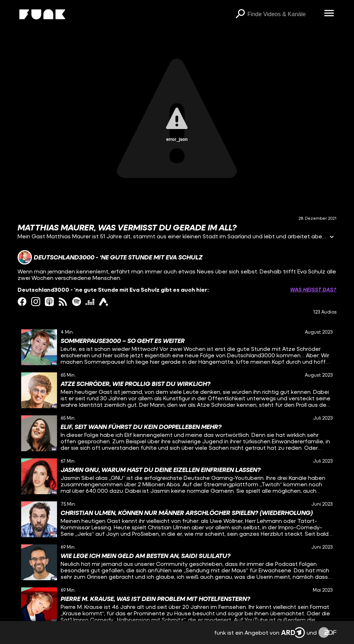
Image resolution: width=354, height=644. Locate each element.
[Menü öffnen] (329, 14)
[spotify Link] (77, 302)
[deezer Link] (90, 302)
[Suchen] (240, 14)
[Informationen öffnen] (332, 237)
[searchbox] (283, 14)
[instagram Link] (36, 302)
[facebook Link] (22, 302)
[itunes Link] (49, 302)
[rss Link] (63, 302)
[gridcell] (177, 347)
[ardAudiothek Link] (103, 302)
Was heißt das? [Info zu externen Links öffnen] (313, 290)
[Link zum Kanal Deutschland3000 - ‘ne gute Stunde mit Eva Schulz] (110, 257)
